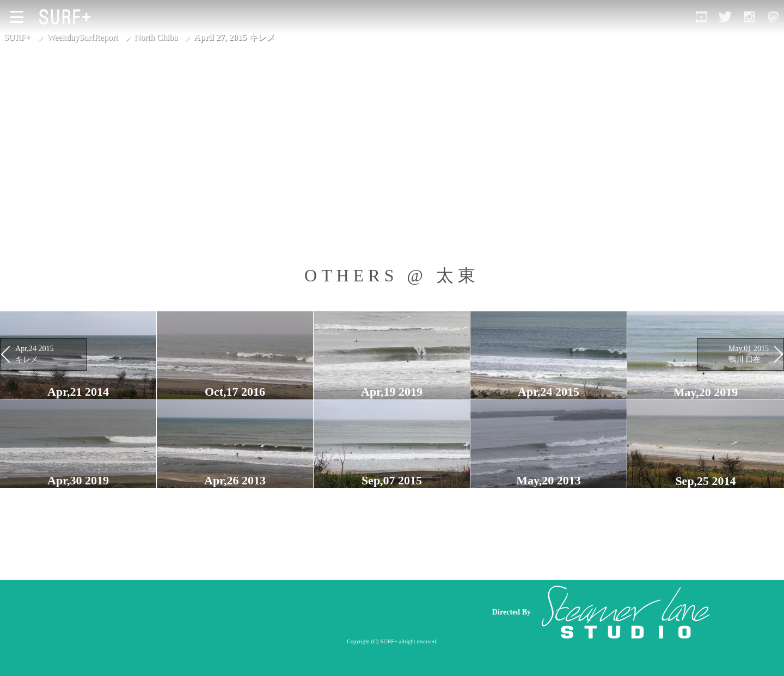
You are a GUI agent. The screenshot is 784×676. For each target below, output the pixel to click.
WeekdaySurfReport (82, 37)
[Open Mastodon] (773, 17)
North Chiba (156, 37)
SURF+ (17, 37)
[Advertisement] (272, 612)
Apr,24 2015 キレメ (35, 354)
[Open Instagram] (749, 17)
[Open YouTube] (701, 17)
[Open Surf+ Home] (68, 17)
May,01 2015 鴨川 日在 (749, 354)
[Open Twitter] (725, 17)
